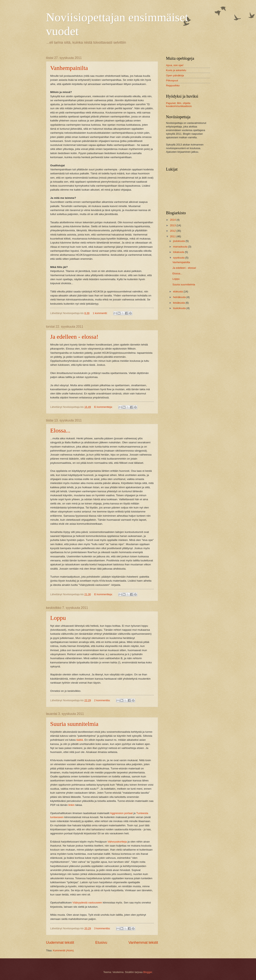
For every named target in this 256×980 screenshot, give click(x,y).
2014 (173, 220)
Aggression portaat (121, 813)
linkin (71, 805)
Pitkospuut (172, 80)
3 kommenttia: (103, 928)
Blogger (148, 972)
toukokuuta (180, 308)
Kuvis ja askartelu (176, 70)
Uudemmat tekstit (60, 943)
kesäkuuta (179, 303)
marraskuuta (180, 247)
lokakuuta (179, 252)
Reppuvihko (173, 85)
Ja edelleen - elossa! (74, 337)
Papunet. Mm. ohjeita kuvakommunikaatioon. (179, 105)
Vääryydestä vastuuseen (87, 903)
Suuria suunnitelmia (74, 724)
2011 (173, 236)
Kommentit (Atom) (63, 950)
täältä (80, 740)
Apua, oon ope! (175, 65)
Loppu (58, 618)
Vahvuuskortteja (117, 842)
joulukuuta (179, 241)
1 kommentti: (100, 313)
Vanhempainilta (69, 68)
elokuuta (178, 291)
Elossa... (60, 430)
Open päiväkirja (175, 75)
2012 (173, 231)
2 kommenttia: (103, 700)
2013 (173, 225)
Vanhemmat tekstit (143, 943)
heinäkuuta (180, 297)
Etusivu (101, 943)
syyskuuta (179, 258)
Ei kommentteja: (104, 407)
